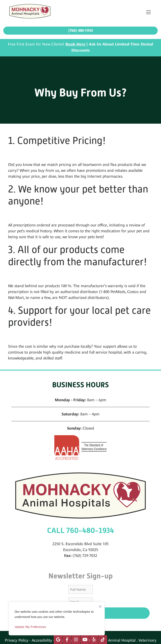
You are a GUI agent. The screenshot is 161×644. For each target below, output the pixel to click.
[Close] (100, 605)
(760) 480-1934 (80, 30)
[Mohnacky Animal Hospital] (30, 12)
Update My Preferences (30, 627)
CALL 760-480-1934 (81, 530)
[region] (57, 619)
